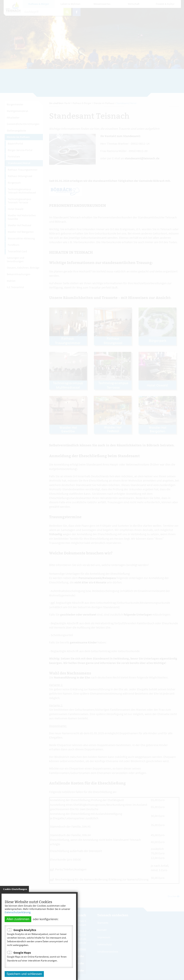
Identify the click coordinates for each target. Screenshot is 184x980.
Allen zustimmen (18, 919)
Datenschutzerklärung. (18, 912)
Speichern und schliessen (24, 974)
